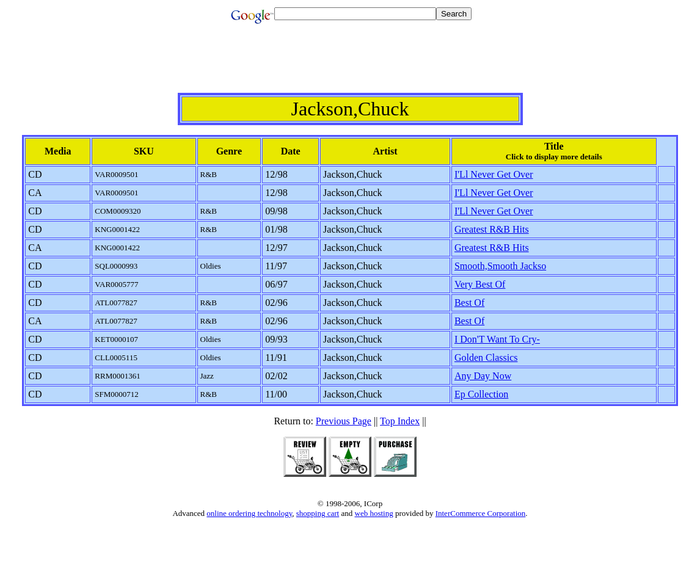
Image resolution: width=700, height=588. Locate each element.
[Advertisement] (350, 65)
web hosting (374, 513)
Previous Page (344, 421)
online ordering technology (249, 513)
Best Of (469, 303)
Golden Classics (486, 358)
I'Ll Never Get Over (494, 174)
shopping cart (318, 513)
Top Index (400, 421)
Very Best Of (480, 284)
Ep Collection (481, 394)
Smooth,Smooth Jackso (500, 266)
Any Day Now (483, 376)
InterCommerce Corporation (481, 513)
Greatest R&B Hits (492, 229)
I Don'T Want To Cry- (497, 339)
